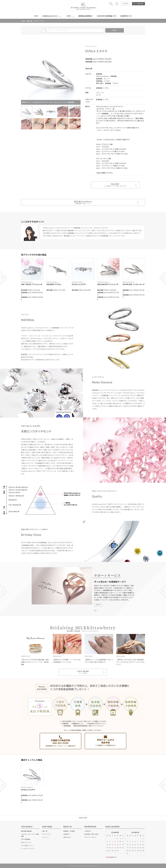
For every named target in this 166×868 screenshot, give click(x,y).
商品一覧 (29, 21)
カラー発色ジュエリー (27, 846)
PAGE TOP (83, 818)
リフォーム (45, 837)
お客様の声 (66, 834)
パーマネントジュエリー (28, 849)
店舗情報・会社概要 (69, 831)
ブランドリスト (47, 834)
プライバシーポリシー (91, 837)
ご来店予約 (140, 4)
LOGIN (125, 4)
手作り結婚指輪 (26, 839)
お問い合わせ (67, 837)
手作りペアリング (26, 842)
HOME (23, 21)
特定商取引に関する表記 (91, 834)
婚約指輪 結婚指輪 (26, 831)
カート (117, 4)
